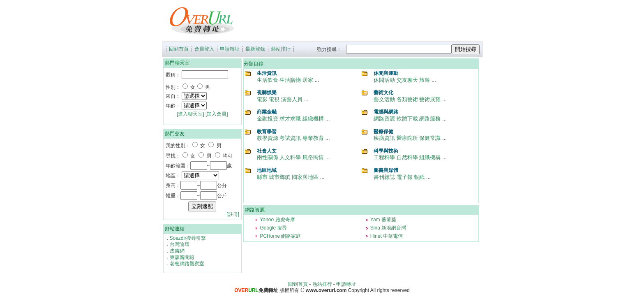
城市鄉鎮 (279, 177)
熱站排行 (281, 49)
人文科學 (290, 157)
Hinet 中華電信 (387, 236)
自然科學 (407, 157)
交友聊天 (407, 80)
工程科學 (384, 157)
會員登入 (204, 49)
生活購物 (290, 80)
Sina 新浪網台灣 (388, 228)
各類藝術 (407, 99)
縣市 (262, 177)
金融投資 (268, 119)
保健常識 (430, 138)
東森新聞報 (182, 257)
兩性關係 (268, 157)
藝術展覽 (430, 99)
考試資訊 (290, 138)
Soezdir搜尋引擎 (188, 238)
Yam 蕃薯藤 (383, 220)
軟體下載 (407, 119)
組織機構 (313, 119)
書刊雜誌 (384, 177)
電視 (274, 99)
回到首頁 (179, 49)
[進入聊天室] (190, 114)
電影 (262, 99)
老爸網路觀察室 (187, 264)
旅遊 (425, 80)
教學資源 (268, 138)
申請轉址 (230, 49)
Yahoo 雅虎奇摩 (277, 220)
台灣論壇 (180, 244)
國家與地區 (305, 177)
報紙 (419, 177)
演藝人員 (292, 99)
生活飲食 (268, 80)
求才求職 (290, 119)
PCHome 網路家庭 (280, 236)
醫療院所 (407, 138)
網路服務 (430, 119)
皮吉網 (177, 251)
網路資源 (384, 119)
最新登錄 (255, 49)
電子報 (405, 177)
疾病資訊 (384, 138)
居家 (308, 80)
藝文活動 (384, 99)
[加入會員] (217, 114)
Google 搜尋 (273, 228)
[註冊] (233, 214)
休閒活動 (384, 80)
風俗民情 (313, 157)
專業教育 (313, 138)
